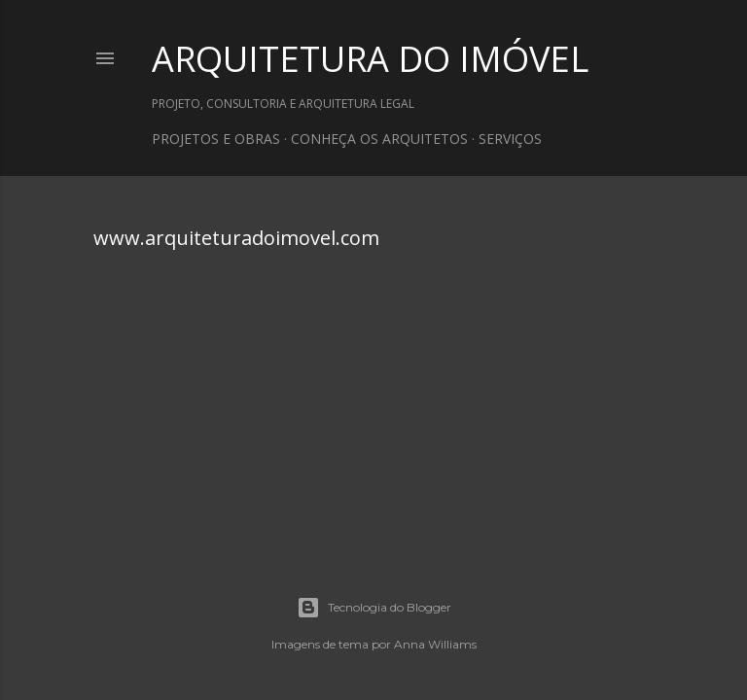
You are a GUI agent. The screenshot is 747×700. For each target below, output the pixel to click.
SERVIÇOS (510, 139)
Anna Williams (435, 644)
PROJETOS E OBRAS (216, 139)
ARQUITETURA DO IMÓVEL (370, 59)
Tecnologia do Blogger (374, 608)
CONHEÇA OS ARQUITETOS (379, 139)
